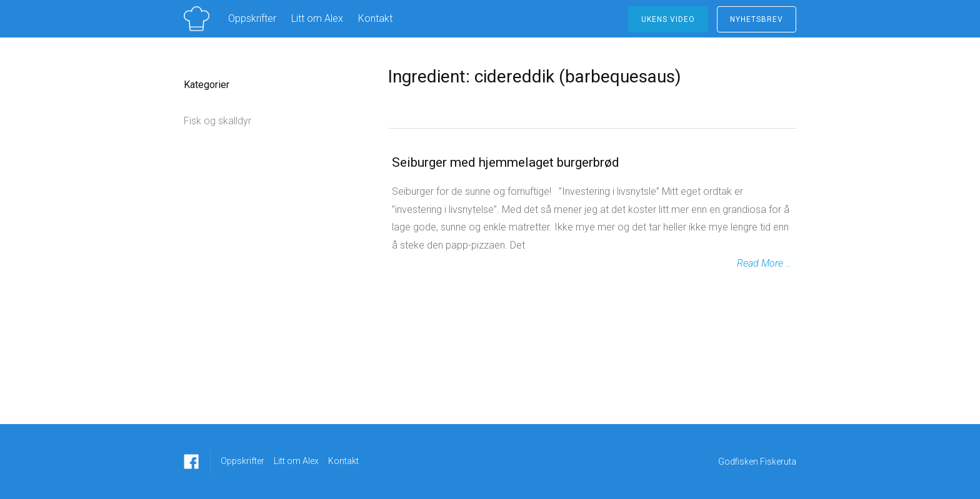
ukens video (668, 19)
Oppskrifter (252, 18)
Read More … (764, 263)
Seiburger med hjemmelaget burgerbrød (506, 162)
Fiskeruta (778, 462)
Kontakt (375, 18)
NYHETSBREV (757, 19)
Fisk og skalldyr (217, 121)
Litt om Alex (317, 18)
